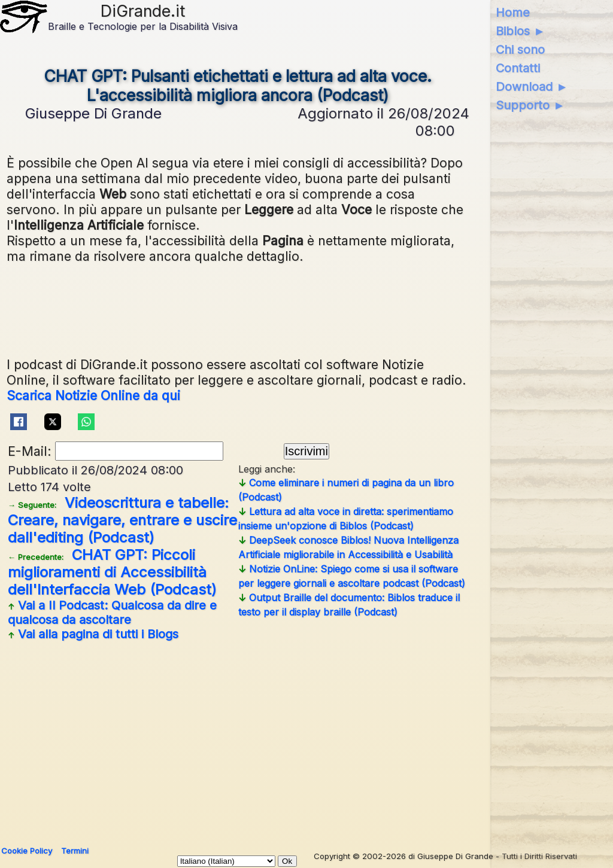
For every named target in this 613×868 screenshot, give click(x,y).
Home (513, 13)
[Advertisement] (238, 739)
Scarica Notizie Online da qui (93, 395)
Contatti (518, 68)
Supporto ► (530, 105)
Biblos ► (521, 31)
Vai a (112, 613)
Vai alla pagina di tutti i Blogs (93, 634)
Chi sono (520, 50)
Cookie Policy (27, 851)
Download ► (532, 87)
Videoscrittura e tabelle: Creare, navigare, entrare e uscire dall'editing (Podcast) (122, 520)
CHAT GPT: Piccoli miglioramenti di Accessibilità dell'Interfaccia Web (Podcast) (112, 572)
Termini (75, 851)
